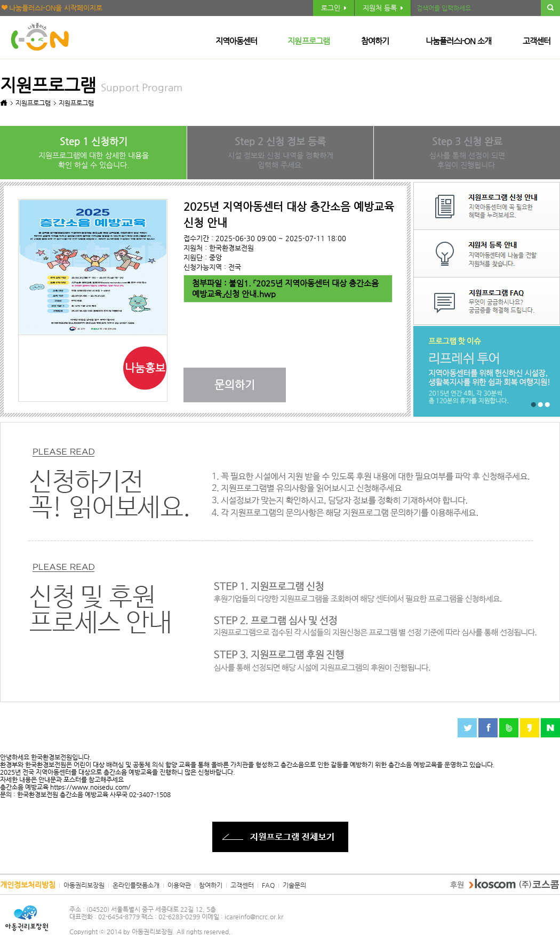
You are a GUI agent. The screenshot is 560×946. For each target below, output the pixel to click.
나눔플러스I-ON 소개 (458, 41)
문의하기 (235, 385)
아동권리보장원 (84, 885)
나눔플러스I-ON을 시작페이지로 (56, 8)
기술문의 (294, 885)
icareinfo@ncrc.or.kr (254, 917)
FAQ (268, 885)
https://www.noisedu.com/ (90, 787)
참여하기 (375, 41)
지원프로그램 (308, 41)
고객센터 (537, 41)
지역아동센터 (236, 41)
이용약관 (179, 885)
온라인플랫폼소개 (136, 885)
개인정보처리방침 (28, 885)
